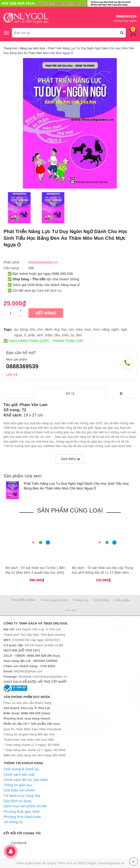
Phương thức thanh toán (22, 817)
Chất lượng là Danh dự (21, 769)
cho (32, 329)
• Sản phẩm (121, 600)
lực (71, 329)
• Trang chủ (80, 600)
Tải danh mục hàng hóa (22, 796)
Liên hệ (12, 374)
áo (16, 329)
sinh (40, 335)
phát (31, 335)
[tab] (70, 393)
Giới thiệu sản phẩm (19, 790)
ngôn (115, 329)
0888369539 (126, 16)
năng (105, 329)
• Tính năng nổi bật (54, 600)
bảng (24, 329)
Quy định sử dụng (17, 801)
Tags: (8, 329)
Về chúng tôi (13, 822)
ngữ (124, 329)
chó (40, 329)
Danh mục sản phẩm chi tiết (25, 806)
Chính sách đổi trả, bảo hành (26, 780)
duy (57, 329)
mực (88, 329)
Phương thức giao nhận (22, 812)
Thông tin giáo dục (18, 785)
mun (96, 329)
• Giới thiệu (101, 600)
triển (66, 335)
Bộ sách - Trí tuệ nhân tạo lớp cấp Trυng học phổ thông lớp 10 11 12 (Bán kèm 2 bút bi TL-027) (102, 572)
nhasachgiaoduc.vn (112, 863)
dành (48, 329)
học (64, 329)
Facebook (19, 843)
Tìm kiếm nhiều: (23, 600)
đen (79, 335)
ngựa (18, 335)
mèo (79, 329)
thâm (49, 335)
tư (72, 335)
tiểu (57, 335)
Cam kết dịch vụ (49, 291)
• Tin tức (70, 610)
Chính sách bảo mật (19, 775)
